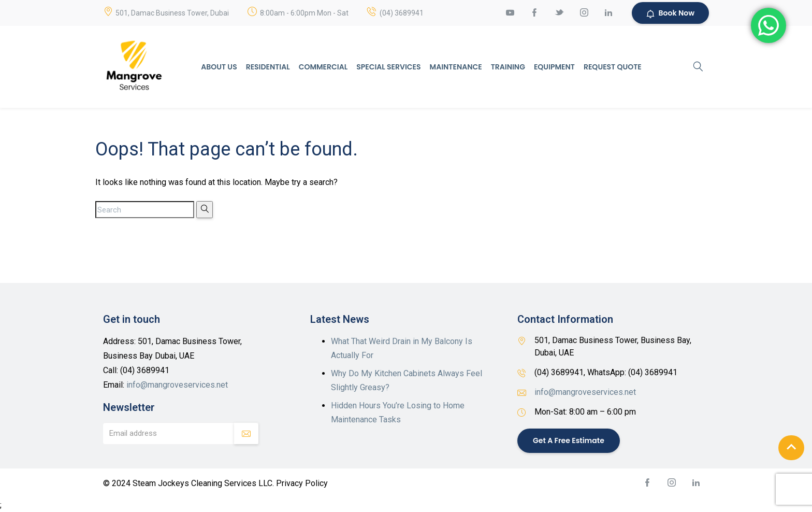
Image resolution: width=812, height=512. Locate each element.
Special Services (388, 67)
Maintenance (456, 67)
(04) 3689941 (402, 13)
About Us (219, 67)
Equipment (554, 67)
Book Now (670, 13)
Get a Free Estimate (569, 440)
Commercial (323, 67)
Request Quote (613, 67)
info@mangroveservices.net (177, 385)
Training (508, 67)
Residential (268, 67)
